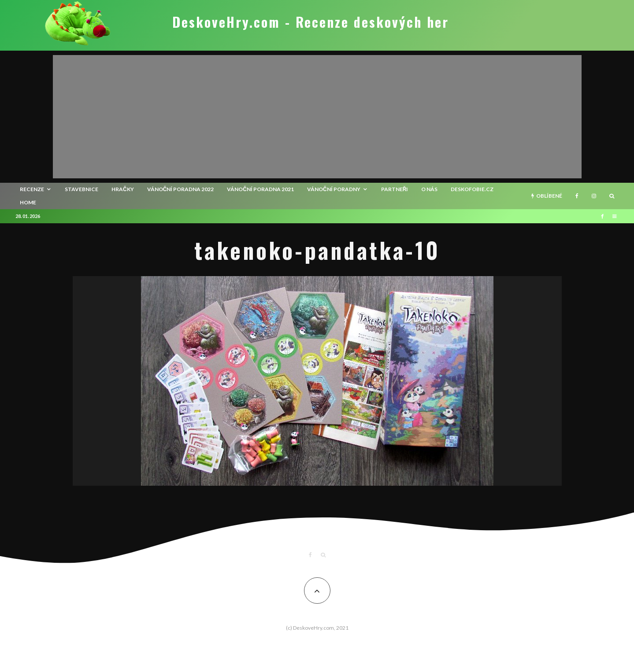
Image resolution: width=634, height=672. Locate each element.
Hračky (123, 189)
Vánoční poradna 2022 (181, 189)
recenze (32, 189)
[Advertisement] (317, 117)
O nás (429, 189)
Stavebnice (82, 189)
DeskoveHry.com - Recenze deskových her (311, 22)
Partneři (395, 189)
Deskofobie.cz (472, 189)
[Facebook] (577, 196)
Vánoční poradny (334, 189)
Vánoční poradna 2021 (260, 189)
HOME (28, 202)
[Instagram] (594, 196)
